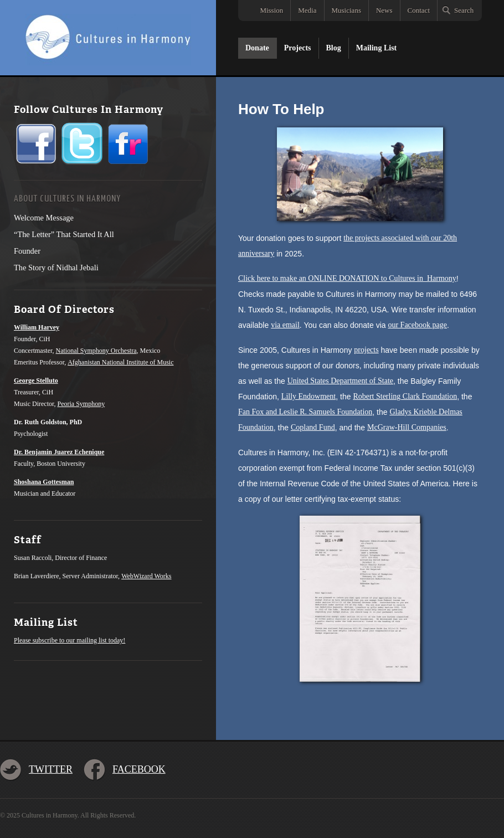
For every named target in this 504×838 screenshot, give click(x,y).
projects (366, 350)
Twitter (51, 769)
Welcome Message (44, 218)
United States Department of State (340, 381)
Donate (257, 48)
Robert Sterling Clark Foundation (405, 396)
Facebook (139, 769)
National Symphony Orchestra (96, 351)
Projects (298, 48)
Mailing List (377, 48)
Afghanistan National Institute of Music (120, 362)
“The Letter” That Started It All (64, 234)
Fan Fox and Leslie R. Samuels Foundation (305, 412)
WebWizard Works (146, 576)
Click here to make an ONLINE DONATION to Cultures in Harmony (347, 278)
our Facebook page (417, 325)
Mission (271, 10)
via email (285, 325)
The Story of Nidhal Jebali (56, 268)
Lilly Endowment (308, 396)
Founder (27, 251)
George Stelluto (36, 381)
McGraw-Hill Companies (407, 427)
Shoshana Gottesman (44, 482)
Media (307, 10)
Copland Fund (313, 427)
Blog (334, 48)
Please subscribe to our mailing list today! (70, 640)
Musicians (346, 10)
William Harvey (37, 327)
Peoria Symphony (81, 404)
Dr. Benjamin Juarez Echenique (59, 452)
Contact (419, 10)
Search (464, 10)
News (384, 10)
